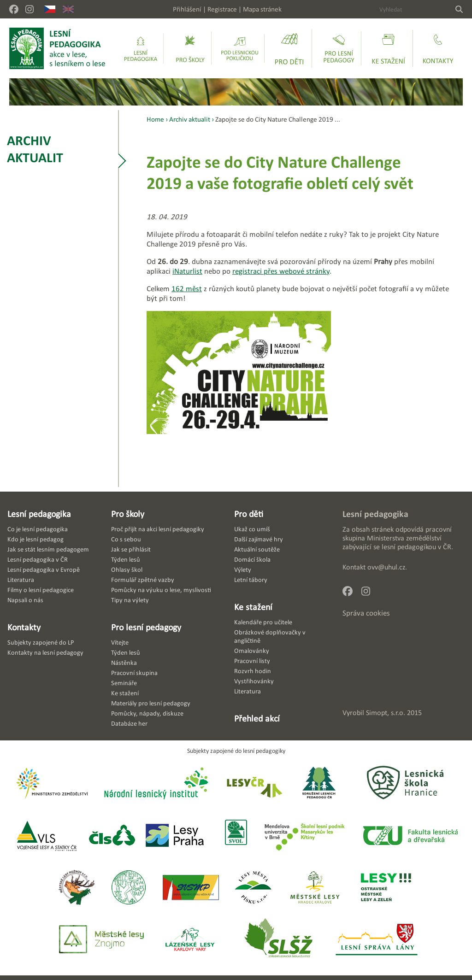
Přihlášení (187, 9)
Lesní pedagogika (39, 514)
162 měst (187, 289)
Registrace (222, 9)
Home (155, 119)
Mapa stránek (262, 9)
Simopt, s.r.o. (386, 713)
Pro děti (249, 514)
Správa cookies (366, 613)
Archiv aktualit (35, 149)
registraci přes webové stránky (281, 271)
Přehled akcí (257, 718)
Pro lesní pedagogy (146, 627)
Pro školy (128, 514)
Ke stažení (253, 607)
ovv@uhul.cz (386, 567)
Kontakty (24, 627)
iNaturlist (187, 271)
